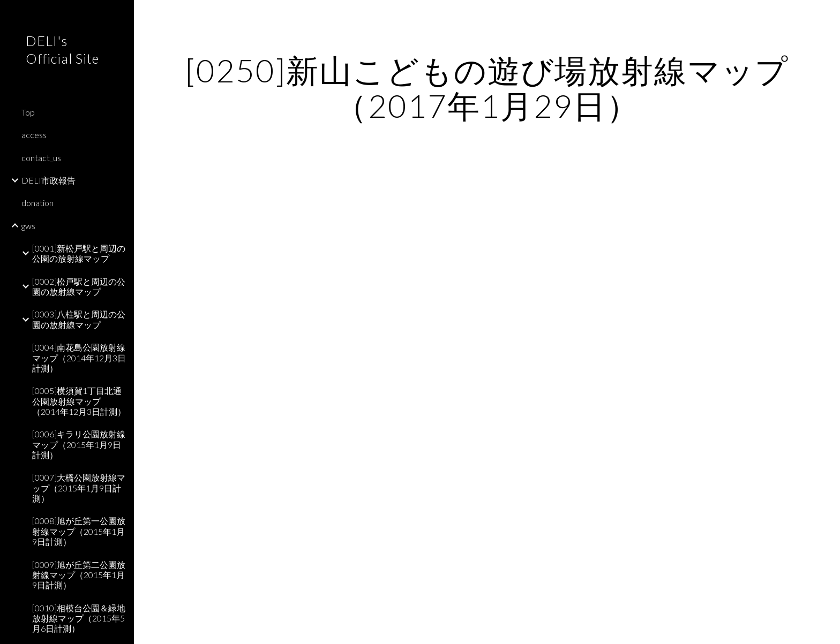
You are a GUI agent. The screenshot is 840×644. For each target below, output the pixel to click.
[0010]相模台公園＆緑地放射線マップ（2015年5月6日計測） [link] (79, 618)
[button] (827, 15)
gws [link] (28, 226)
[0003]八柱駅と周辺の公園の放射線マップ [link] (79, 319)
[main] (487, 88)
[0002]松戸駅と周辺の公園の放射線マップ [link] (79, 286)
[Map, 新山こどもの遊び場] (487, 385)
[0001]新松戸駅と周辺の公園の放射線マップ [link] (79, 253)
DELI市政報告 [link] (48, 180)
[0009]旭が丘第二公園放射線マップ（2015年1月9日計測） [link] (79, 575)
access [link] (34, 135)
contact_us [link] (41, 158)
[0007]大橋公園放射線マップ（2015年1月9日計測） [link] (79, 488)
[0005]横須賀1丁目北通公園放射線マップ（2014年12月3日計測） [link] (79, 401)
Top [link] (28, 112)
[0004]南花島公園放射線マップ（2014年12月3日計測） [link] (79, 358)
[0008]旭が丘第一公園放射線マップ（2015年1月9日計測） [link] (79, 531)
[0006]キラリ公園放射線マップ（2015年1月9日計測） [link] (79, 444)
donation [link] (37, 203)
